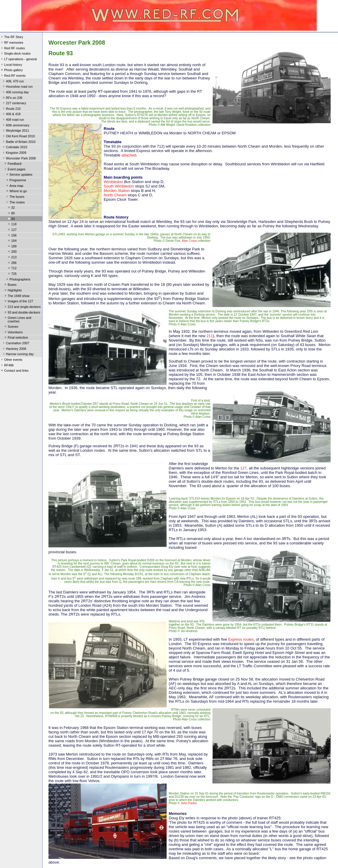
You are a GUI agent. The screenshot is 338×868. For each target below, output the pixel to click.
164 (12, 241)
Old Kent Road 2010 (18, 137)
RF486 (7, 366)
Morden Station (117, 191)
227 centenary (14, 104)
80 (11, 214)
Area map (14, 186)
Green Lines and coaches (17, 319)
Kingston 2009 (14, 153)
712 (12, 269)
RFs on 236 (12, 98)
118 (12, 225)
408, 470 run (13, 82)
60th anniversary (16, 126)
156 (12, 236)
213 (12, 258)
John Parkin (189, 803)
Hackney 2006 (14, 349)
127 (12, 230)
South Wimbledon (119, 186)
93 (11, 219)
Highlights (13, 291)
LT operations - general (18, 60)
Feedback (13, 164)
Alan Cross (189, 241)
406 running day (15, 93)
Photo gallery (11, 71)
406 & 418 (11, 115)
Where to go (16, 192)
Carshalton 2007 (16, 344)
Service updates (19, 175)
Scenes (11, 327)
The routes (15, 203)
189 (12, 247)
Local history (11, 65)
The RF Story (12, 37)
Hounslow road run (17, 87)
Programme (16, 181)
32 (11, 208)
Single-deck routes (15, 54)
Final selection (16, 338)
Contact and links (14, 371)
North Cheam (115, 195)
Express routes (241, 639)
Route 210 (11, 109)
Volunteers (13, 333)
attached (129, 155)
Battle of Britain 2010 (19, 142)
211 (210, 336)
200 (12, 252)
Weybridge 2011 (15, 131)
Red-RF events (13, 76)
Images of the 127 (18, 302)
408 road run (13, 120)
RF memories (12, 43)
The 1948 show (17, 296)
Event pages (14, 170)
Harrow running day (18, 355)
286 (12, 263)
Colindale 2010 (14, 148)
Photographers (18, 280)
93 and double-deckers (22, 313)
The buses (15, 197)
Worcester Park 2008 (19, 159)
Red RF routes (12, 49)
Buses (10, 285)
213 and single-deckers (22, 307)
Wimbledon (113, 182)
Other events (11, 360)
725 (12, 274)
